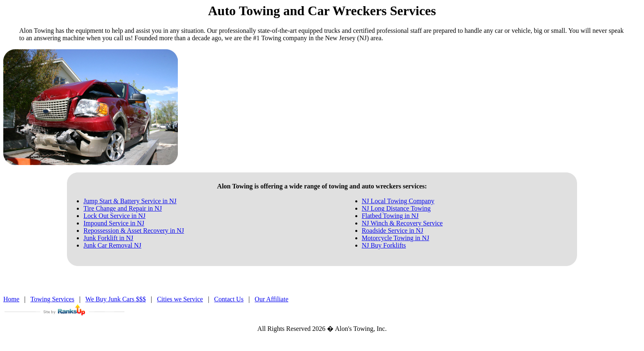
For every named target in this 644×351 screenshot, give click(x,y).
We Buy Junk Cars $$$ (116, 299)
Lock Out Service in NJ (114, 216)
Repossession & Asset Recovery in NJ (134, 231)
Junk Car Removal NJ (112, 245)
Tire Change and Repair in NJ (123, 208)
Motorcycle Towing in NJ (396, 238)
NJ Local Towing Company (398, 201)
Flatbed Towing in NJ (390, 216)
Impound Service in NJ (114, 223)
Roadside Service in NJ (393, 231)
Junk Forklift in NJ (108, 238)
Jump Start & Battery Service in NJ (130, 201)
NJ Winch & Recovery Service (402, 223)
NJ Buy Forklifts (384, 245)
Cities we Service (180, 299)
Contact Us (229, 299)
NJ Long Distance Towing (396, 208)
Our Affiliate (271, 299)
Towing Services (52, 299)
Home (11, 299)
